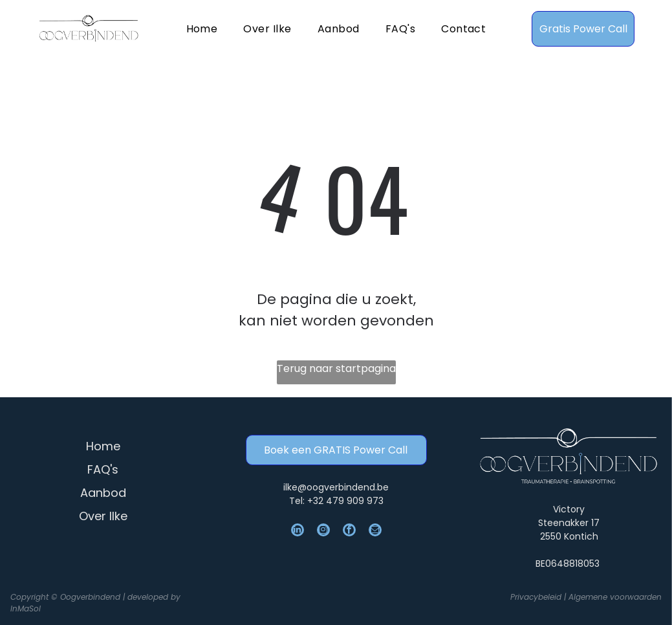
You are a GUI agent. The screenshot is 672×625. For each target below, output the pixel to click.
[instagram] (323, 532)
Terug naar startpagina (336, 368)
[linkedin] (298, 532)
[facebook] (349, 532)
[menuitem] (202, 28)
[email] (375, 532)
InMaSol (26, 609)
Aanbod (103, 493)
